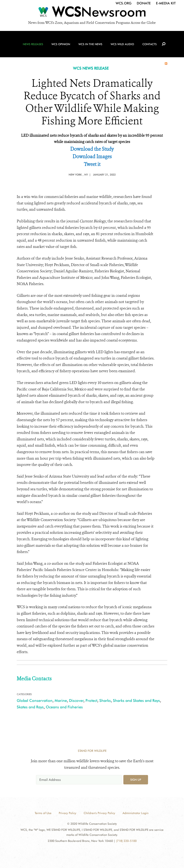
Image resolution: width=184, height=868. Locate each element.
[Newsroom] (92, 13)
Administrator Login (135, 813)
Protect (91, 700)
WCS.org (124, 3)
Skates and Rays (30, 707)
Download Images (92, 157)
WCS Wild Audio (122, 44)
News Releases (33, 44)
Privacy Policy (68, 813)
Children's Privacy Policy (99, 813)
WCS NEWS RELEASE (91, 68)
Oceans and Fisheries (64, 707)
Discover (76, 700)
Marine (61, 700)
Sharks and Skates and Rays (136, 700)
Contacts (149, 44)
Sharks (105, 700)
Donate (144, 3)
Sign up (136, 780)
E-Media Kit (166, 3)
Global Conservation (35, 700)
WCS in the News (90, 44)
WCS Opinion (61, 44)
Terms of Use (43, 813)
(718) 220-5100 (126, 841)
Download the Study (92, 149)
